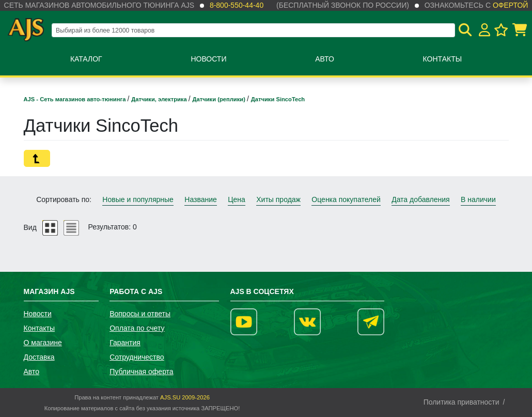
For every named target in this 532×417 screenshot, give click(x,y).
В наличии (478, 199)
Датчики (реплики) (220, 99)
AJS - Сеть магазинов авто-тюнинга (76, 99)
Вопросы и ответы (140, 314)
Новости (208, 59)
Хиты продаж (278, 199)
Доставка (39, 357)
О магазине (43, 343)
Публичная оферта (142, 372)
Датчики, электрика (160, 99)
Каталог (86, 59)
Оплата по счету (137, 328)
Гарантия (125, 343)
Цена (237, 199)
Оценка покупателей (346, 199)
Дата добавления (421, 199)
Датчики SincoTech (278, 99)
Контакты (443, 59)
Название (201, 199)
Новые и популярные (138, 199)
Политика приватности (461, 402)
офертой (510, 5)
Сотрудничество (137, 357)
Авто (325, 59)
